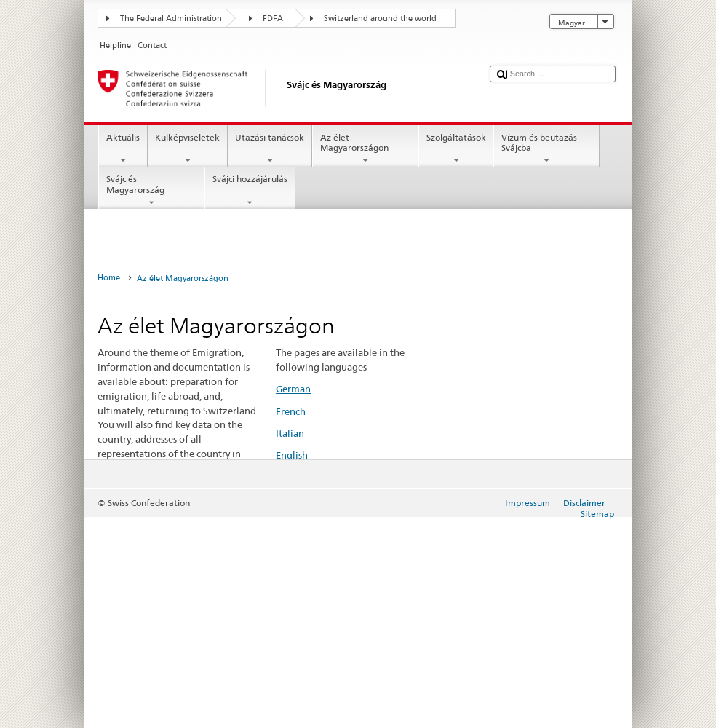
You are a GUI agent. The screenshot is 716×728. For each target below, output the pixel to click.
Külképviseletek (188, 149)
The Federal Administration (171, 19)
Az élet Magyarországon (365, 149)
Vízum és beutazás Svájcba (546, 149)
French (291, 411)
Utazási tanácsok (270, 149)
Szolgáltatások (456, 149)
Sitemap (597, 514)
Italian (290, 433)
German (293, 389)
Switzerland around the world (380, 19)
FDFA (273, 19)
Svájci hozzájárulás (250, 191)
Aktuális (123, 149)
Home (109, 278)
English (292, 455)
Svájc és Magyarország (151, 191)
